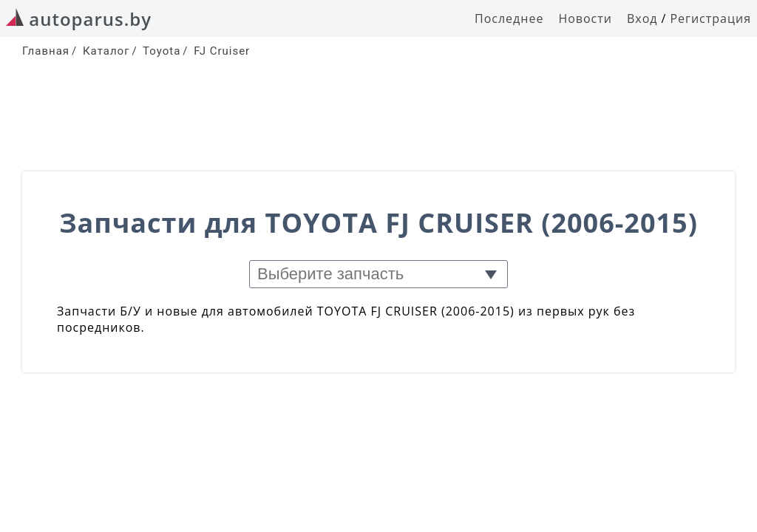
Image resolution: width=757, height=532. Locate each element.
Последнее (509, 18)
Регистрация (710, 18)
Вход (642, 18)
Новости (585, 18)
